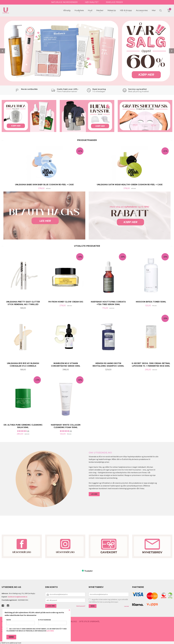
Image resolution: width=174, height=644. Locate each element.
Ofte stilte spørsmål (89, 622)
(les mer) (50, 631)
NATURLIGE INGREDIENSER (64, 2)
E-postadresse (52, 622)
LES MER (94, 494)
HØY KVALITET (92, 2)
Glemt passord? (81, 606)
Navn (21, 622)
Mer (154, 10)
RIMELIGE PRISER (114, 2)
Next (171, 51)
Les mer (127, 606)
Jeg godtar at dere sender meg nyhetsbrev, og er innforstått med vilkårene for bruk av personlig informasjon (108, 601)
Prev (3, 51)
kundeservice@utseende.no (18, 597)
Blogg (74, 622)
